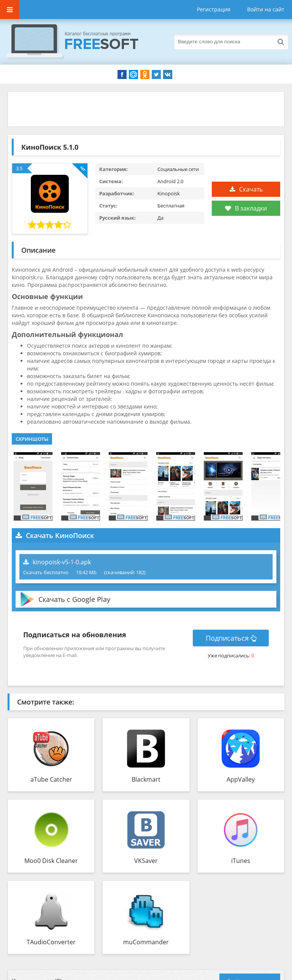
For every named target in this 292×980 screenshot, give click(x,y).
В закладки (246, 208)
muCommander (146, 942)
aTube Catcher (51, 779)
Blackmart (146, 779)
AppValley (241, 779)
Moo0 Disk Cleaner (51, 861)
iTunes (241, 861)
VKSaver (146, 861)
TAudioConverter (51, 942)
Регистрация (214, 9)
